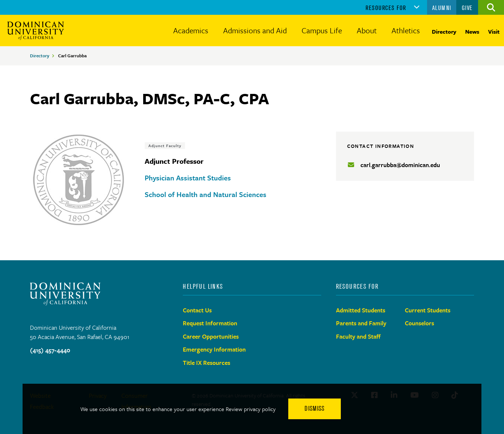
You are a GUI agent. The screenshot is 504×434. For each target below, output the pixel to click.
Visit (494, 31)
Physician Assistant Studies (188, 178)
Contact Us (197, 310)
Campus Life (322, 30)
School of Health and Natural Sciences (206, 194)
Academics (191, 30)
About (367, 30)
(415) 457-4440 (50, 350)
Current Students (428, 310)
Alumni (442, 8)
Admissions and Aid (255, 30)
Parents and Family (361, 323)
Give (467, 8)
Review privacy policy (251, 409)
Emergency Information (214, 349)
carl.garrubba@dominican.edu (400, 165)
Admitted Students (361, 310)
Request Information (210, 323)
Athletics (406, 30)
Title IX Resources (206, 363)
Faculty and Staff (358, 336)
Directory (444, 31)
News (472, 31)
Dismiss (315, 408)
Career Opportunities (211, 336)
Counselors (419, 323)
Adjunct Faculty (165, 146)
